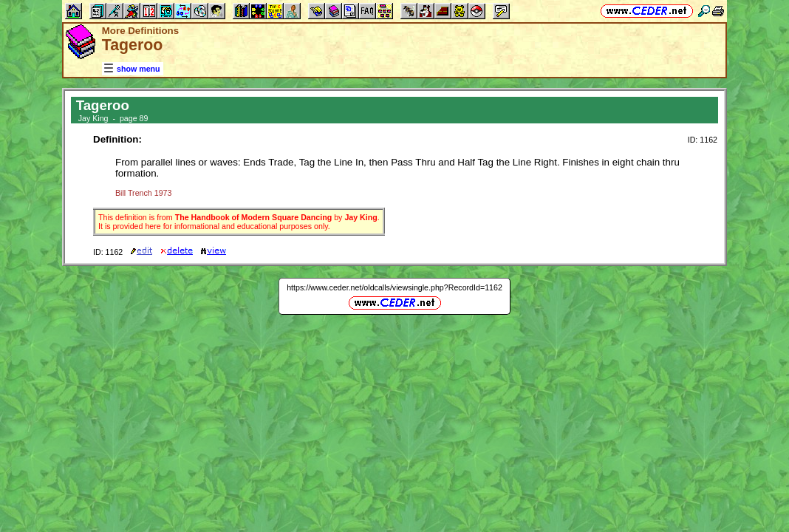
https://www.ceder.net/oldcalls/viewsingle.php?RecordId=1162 (394, 287)
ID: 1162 (703, 140)
